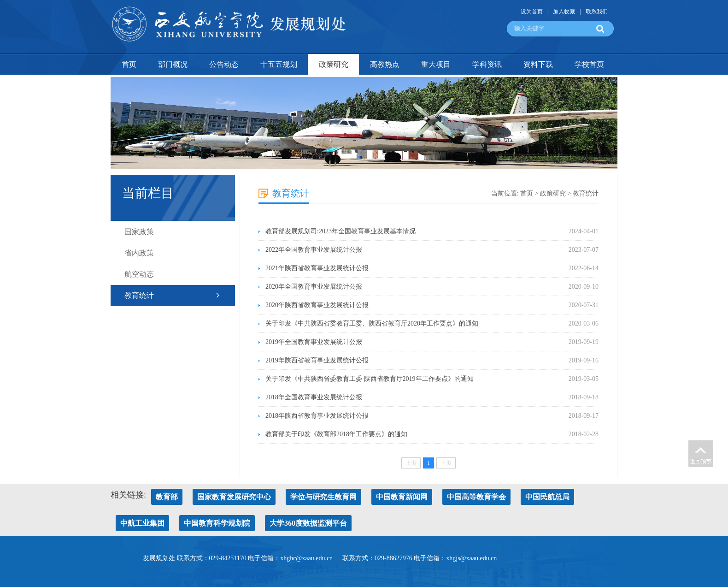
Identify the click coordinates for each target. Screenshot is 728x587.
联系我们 (597, 12)
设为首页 (532, 12)
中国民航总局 (547, 497)
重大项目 (436, 64)
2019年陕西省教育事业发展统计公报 (317, 360)
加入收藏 (564, 12)
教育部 (167, 497)
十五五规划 (279, 64)
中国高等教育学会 (476, 497)
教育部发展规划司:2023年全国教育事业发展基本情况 (341, 231)
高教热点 (385, 64)
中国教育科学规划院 (217, 523)
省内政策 (139, 253)
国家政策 (139, 232)
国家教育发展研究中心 (234, 497)
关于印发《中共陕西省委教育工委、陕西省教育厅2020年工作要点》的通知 (372, 323)
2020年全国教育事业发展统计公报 (314, 287)
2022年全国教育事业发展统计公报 (314, 250)
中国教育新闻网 (402, 497)
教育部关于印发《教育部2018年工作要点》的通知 (336, 434)
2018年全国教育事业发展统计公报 (314, 397)
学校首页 (589, 64)
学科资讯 (487, 64)
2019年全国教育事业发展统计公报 (314, 342)
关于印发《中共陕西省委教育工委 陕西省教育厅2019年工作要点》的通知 (370, 379)
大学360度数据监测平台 (308, 523)
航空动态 (139, 274)
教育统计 (139, 295)
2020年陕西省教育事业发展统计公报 (317, 305)
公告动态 (224, 64)
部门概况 (173, 64)
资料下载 (538, 64)
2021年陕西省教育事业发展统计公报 (317, 268)
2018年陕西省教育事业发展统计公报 (317, 416)
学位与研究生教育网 (323, 497)
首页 (129, 64)
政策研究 (334, 64)
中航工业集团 (142, 523)
